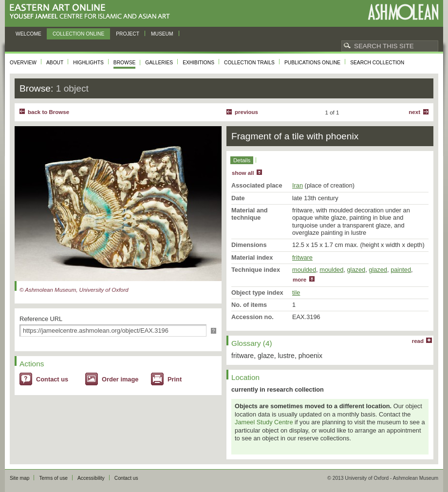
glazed (356, 270)
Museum (162, 34)
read (418, 341)
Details (242, 160)
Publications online (312, 63)
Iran (298, 185)
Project (128, 34)
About (55, 63)
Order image (120, 379)
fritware (302, 257)
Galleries (159, 63)
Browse (125, 63)
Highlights (88, 63)
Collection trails (249, 63)
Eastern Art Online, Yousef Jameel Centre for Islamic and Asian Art (92, 12)
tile (296, 293)
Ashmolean (403, 12)
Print (175, 379)
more (299, 280)
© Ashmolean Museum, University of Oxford (74, 290)
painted (401, 270)
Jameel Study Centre (264, 422)
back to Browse (48, 112)
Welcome (28, 34)
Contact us (52, 379)
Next (414, 112)
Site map (19, 478)
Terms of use (53, 478)
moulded (304, 270)
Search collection (377, 63)
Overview (23, 63)
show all (243, 173)
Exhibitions (198, 63)
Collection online (78, 34)
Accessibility (91, 478)
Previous (246, 112)
